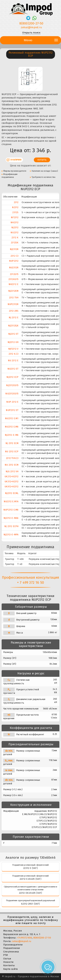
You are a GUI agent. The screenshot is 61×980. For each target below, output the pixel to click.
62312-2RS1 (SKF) (30, 904)
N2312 (15, 207)
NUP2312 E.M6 (11, 510)
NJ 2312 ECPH (11, 526)
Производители (13, 945)
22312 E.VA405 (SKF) (30, 879)
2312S (15, 212)
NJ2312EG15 (12, 385)
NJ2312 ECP (12, 377)
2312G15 (14, 274)
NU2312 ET (13, 369)
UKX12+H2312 (11, 487)
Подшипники (12, 948)
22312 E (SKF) (30, 868)
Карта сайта (10, 969)
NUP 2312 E (12, 402)
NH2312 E (14, 284)
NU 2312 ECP (12, 452)
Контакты (9, 965)
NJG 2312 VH (12, 472)
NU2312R (14, 268)
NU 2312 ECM (12, 465)
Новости (8, 962)
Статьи (7, 959)
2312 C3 (14, 256)
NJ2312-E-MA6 (11, 518)
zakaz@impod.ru (21, 941)
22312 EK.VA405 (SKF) (31, 893)
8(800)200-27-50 (42, 938)
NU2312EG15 (12, 394)
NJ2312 (15, 228)
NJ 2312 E (14, 318)
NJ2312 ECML (12, 493)
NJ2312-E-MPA (11, 535)
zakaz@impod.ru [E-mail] (31, 27)
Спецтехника (11, 952)
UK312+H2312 (11, 482)
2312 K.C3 (14, 354)
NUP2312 (14, 261)
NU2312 (14, 233)
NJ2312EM (13, 291)
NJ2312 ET (13, 334)
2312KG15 (14, 279)
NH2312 (14, 222)
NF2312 (15, 217)
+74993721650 (24, 938)
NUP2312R (13, 304)
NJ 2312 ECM (12, 443)
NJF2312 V (13, 349)
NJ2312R (14, 249)
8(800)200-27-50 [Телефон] (31, 23)
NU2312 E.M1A (11, 502)
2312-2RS (14, 311)
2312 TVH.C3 (12, 458)
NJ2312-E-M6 (12, 435)
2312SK (15, 243)
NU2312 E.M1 (12, 418)
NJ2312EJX (13, 326)
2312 (16, 202)
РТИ (6, 955)
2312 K (15, 238)
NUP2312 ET (12, 410)
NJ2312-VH (13, 342)
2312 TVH (14, 298)
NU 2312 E (13, 361)
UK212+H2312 (11, 477)
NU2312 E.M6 (12, 427)
